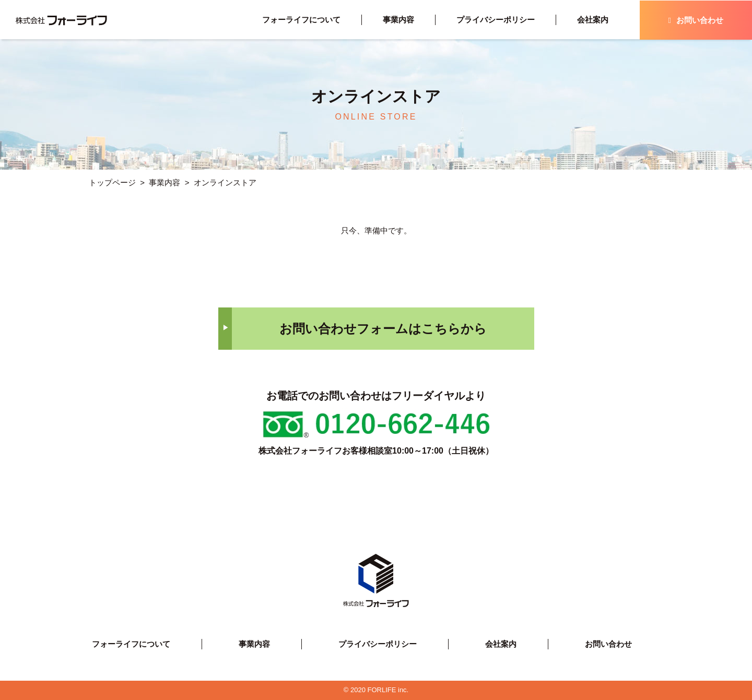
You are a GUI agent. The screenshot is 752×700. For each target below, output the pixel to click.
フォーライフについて (301, 20)
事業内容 (398, 20)
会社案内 (593, 20)
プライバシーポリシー (496, 20)
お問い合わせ (696, 20)
